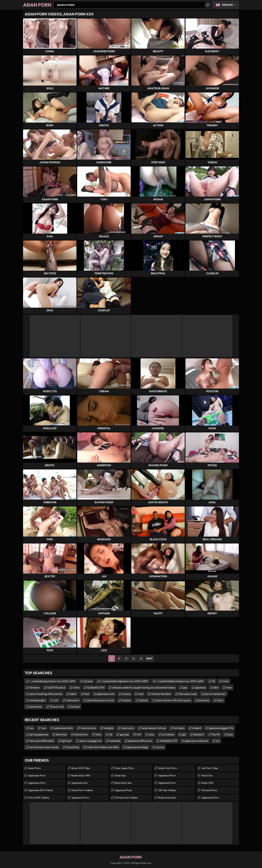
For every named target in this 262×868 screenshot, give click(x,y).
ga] (184, 734)
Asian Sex (120, 775)
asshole (144, 700)
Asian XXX (207, 783)
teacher (127, 700)
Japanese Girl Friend (40, 790)
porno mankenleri (215, 694)
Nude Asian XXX (81, 775)
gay (185, 687)
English (227, 5)
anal (141, 694)
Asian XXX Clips (81, 768)
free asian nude (188, 694)
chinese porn (209, 790)
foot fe (216, 734)
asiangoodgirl (38, 700)
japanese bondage (137, 747)
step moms (127, 728)
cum (56, 700)
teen (229, 687)
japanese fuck (123, 790)
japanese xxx (79, 783)
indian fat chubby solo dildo (103, 747)
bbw (216, 687)
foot (87, 694)
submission (73, 700)
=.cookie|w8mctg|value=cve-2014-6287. (124, 681)
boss (230, 734)
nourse (160, 747)
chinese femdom (161, 694)
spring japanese (39, 734)
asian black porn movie (101, 700)
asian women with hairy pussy (173, 700)
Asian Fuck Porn (167, 768)
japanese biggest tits (221, 728)
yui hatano (168, 734)
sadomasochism (63, 728)
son (31, 728)
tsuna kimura (88, 728)
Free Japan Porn (124, 768)
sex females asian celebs (44, 747)
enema (126, 694)
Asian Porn (34, 768)
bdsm (73, 694)
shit (139, 734)
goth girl (67, 741)
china (76, 687)
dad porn (199, 734)
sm (218, 741)
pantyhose (36, 707)
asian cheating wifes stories (46, 694)
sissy (151, 734)
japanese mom (106, 694)
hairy (220, 700)
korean (75, 707)
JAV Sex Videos (167, 790)
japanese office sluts (140, 741)
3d (213, 681)
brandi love (81, 734)
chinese (88, 681)
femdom (35, 687)
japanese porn (167, 775)
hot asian (179, 728)
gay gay (124, 734)
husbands (115, 741)
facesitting (73, 747)
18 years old (57, 707)
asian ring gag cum (90, 741)
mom (226, 681)
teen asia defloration (42, 741)
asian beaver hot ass (154, 728)
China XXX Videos (38, 797)
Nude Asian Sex (167, 797)
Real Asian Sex (123, 783)
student (197, 728)
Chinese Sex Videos (126, 797)
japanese (200, 687)
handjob (108, 728)
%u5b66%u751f (96, 687)
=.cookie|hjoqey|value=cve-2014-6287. (53, 681)
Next (149, 658)
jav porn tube (210, 768)
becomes (204, 700)
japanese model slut (197, 741)
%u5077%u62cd (56, 687)
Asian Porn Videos (82, 790)
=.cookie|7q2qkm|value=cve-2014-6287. (180, 681)
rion (44, 728)
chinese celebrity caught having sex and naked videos (144, 687)
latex (98, 734)
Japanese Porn (37, 775)
